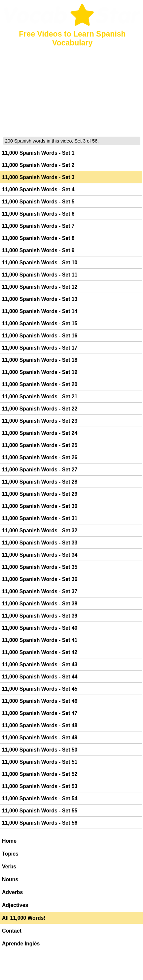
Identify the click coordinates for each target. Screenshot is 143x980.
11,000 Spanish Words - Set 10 (40, 263)
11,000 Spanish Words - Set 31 (40, 518)
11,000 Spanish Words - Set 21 (40, 397)
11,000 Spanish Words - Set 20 (40, 384)
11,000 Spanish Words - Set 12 (40, 287)
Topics (10, 854)
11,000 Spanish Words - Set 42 (40, 652)
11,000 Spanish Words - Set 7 (38, 226)
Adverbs (12, 892)
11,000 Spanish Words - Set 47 (40, 713)
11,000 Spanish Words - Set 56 (40, 823)
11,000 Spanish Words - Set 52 (40, 774)
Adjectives (15, 905)
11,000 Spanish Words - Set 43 (40, 664)
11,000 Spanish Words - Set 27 (40, 470)
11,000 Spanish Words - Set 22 (40, 409)
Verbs (9, 867)
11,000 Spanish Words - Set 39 (40, 616)
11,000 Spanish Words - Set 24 (40, 433)
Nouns (10, 879)
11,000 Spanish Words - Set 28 (40, 482)
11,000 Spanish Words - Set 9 (38, 250)
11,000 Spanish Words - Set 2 (38, 165)
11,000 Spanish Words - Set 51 (40, 762)
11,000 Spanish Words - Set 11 (40, 275)
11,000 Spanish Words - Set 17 (40, 348)
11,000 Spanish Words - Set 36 (40, 579)
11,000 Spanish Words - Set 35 (40, 567)
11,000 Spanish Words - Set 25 (40, 445)
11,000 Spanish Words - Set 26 (40, 457)
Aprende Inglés (21, 944)
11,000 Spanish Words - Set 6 (38, 214)
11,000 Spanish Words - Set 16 (40, 336)
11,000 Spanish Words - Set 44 (40, 677)
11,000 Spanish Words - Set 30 (40, 506)
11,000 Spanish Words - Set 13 (40, 299)
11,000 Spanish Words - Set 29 (40, 494)
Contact (12, 931)
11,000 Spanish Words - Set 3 (38, 177)
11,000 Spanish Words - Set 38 (40, 604)
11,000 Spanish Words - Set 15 (40, 323)
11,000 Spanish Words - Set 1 (38, 153)
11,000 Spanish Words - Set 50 (40, 750)
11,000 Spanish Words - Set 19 (40, 372)
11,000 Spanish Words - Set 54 (40, 798)
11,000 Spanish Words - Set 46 (40, 701)
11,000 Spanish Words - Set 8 (38, 238)
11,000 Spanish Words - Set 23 (40, 421)
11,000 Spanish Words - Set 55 (40, 811)
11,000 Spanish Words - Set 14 (40, 311)
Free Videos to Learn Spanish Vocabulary (72, 38)
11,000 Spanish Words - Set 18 (40, 360)
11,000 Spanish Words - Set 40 (40, 628)
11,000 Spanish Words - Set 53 (40, 786)
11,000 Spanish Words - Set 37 (40, 591)
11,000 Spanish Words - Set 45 (40, 689)
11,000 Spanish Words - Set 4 (38, 189)
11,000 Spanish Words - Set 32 (40, 530)
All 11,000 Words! (24, 918)
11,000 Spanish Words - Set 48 (40, 725)
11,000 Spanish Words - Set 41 (40, 640)
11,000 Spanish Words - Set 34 (40, 555)
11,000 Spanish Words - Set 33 (40, 543)
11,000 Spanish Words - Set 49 (40, 738)
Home (9, 841)
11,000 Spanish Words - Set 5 (38, 202)
